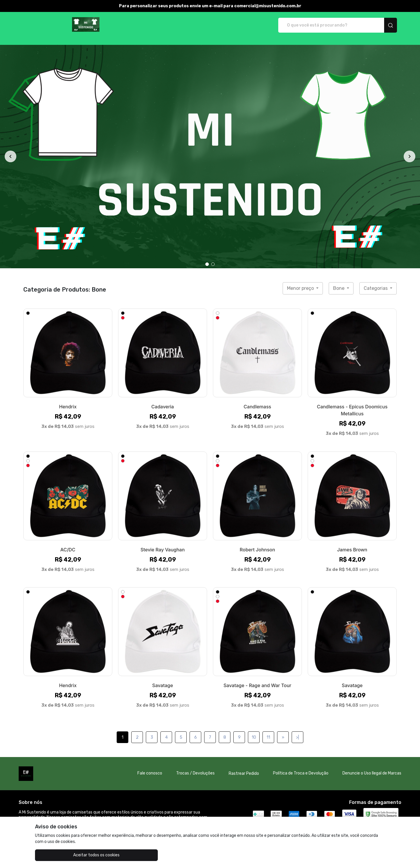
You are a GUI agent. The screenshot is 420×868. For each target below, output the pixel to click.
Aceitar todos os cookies (64, 855)
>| (297, 731)
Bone (339, 282)
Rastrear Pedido (244, 767)
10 (254, 731)
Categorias (376, 282)
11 (268, 731)
